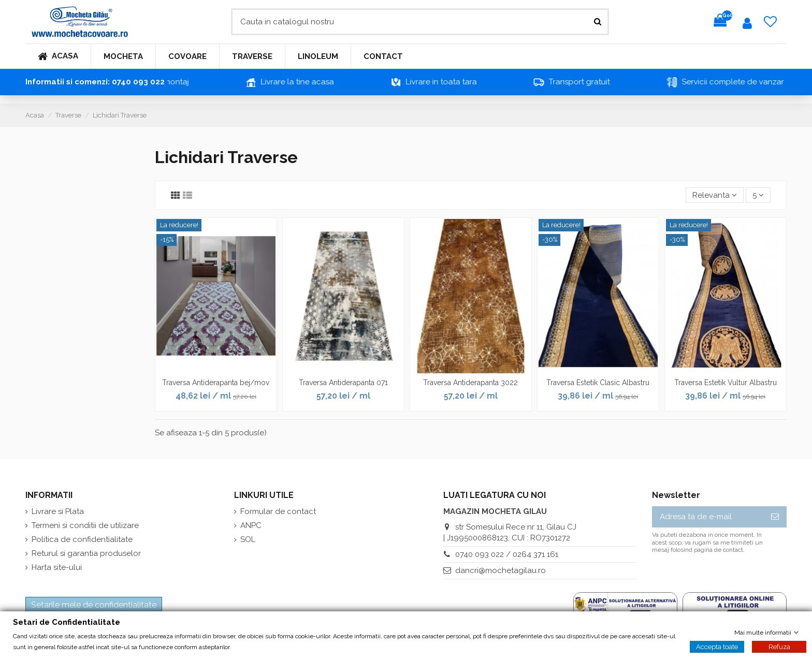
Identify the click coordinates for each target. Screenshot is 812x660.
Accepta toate (717, 646)
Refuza (779, 646)
